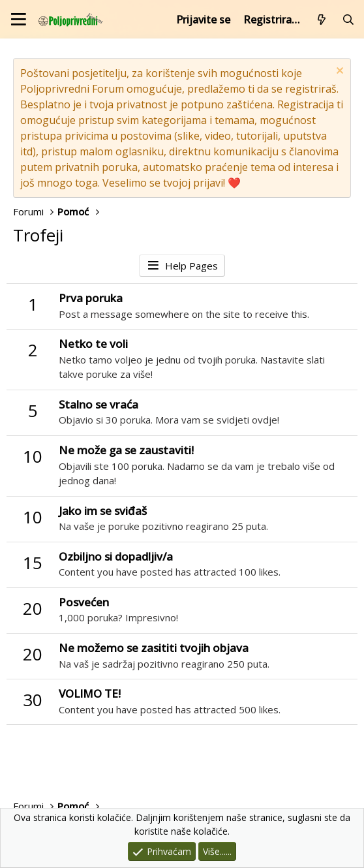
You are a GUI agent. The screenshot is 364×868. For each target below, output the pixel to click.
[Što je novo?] (322, 20)
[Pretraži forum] (348, 20)
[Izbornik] (19, 19)
